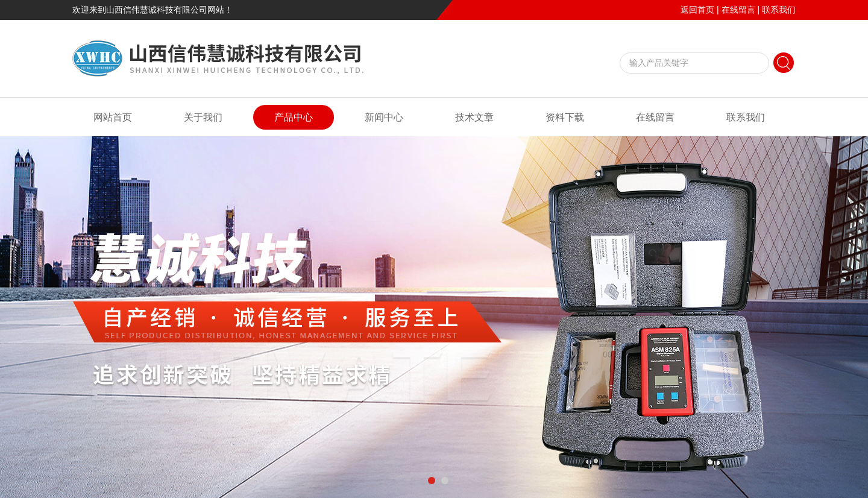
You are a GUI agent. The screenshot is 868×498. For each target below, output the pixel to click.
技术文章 (474, 117)
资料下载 (565, 117)
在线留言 (738, 10)
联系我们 (779, 10)
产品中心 (294, 117)
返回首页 (697, 10)
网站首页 (113, 117)
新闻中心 (384, 117)
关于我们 (203, 117)
